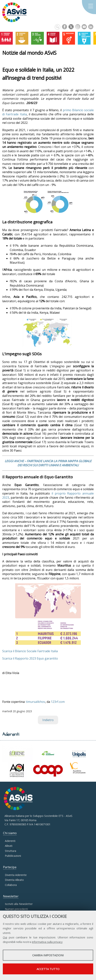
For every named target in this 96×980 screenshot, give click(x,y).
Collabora (11, 885)
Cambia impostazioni (48, 955)
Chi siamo (10, 833)
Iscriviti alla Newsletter (19, 904)
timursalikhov (36, 702)
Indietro (48, 720)
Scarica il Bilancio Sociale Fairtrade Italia (30, 651)
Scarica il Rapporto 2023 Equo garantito (30, 658)
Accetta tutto (48, 969)
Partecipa (10, 867)
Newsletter (11, 896)
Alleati (9, 846)
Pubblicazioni (13, 856)
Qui (5, 937)
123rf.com (58, 702)
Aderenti (10, 841)
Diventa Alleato (14, 880)
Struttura (10, 851)
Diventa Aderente (16, 875)
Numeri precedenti (16, 909)
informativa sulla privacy (47, 942)
